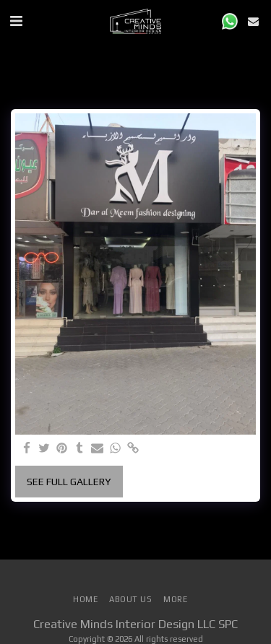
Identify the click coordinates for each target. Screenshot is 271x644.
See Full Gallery (69, 482)
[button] (16, 21)
